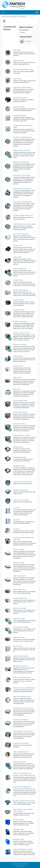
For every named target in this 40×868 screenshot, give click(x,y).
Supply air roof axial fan (20, 490)
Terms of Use (26, 864)
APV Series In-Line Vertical (22, 175)
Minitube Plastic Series (20, 98)
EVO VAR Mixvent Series (21, 234)
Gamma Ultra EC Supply (21, 627)
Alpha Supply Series (19, 590)
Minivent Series (18, 366)
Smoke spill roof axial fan (21, 500)
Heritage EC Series (19, 466)
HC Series (16, 508)
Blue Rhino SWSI (19, 820)
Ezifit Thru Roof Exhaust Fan (22, 677)
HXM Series (17, 50)
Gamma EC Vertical (19, 424)
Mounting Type (24, 30)
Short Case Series (19, 107)
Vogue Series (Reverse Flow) (22, 87)
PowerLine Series (19, 310)
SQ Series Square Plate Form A (23, 215)
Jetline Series (17, 257)
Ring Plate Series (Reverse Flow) (23, 70)
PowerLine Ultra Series (20, 321)
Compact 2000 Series (20, 116)
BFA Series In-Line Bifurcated (22, 202)
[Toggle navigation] (37, 12)
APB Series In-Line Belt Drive (22, 188)
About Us (13, 864)
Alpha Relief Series (19, 637)
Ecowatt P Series (18, 300)
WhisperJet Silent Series (21, 666)
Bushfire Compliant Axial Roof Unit (24, 801)
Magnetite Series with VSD (21, 150)
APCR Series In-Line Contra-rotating (24, 224)
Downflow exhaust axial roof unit (23, 708)
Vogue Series (17, 79)
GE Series (16, 529)
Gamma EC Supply (19, 618)
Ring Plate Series (19, 60)
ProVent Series (18, 245)
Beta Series (17, 389)
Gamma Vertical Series (20, 401)
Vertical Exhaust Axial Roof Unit (23, 731)
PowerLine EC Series (20, 345)
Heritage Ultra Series (20, 457)
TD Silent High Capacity (21, 290)
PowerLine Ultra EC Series (21, 333)
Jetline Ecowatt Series (20, 269)
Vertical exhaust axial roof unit (22, 482)
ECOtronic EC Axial (19, 762)
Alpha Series (17, 377)
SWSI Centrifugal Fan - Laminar (23, 849)
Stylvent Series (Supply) (21, 656)
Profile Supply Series (20, 576)
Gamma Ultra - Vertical (20, 412)
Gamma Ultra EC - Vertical (21, 435)
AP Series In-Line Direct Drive (22, 137)
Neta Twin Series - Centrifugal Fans (24, 688)
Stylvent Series (18, 646)
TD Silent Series (18, 280)
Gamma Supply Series (20, 598)
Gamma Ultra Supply (20, 608)
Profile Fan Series (19, 549)
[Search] (3, 12)
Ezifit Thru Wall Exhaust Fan (22, 696)
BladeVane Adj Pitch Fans (21, 162)
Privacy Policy (19, 864)
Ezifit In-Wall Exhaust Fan (21, 752)
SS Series (16, 520)
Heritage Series (18, 447)
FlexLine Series (18, 356)
